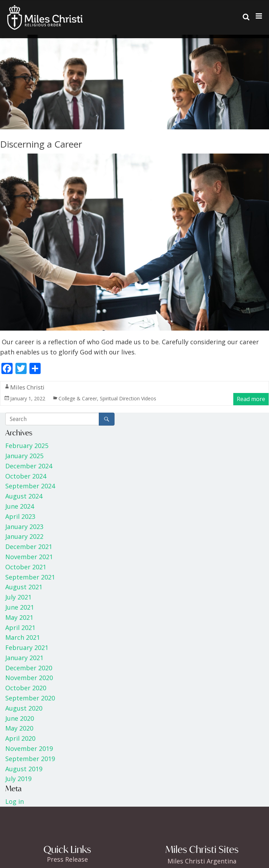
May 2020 (19, 728)
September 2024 (30, 486)
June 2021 (20, 607)
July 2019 (18, 779)
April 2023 (20, 516)
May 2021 (19, 617)
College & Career (78, 398)
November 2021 (29, 557)
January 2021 (24, 658)
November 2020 (29, 678)
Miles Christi (27, 387)
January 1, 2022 (28, 398)
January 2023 (24, 527)
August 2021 (24, 587)
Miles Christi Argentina (202, 861)
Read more (251, 399)
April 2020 (20, 738)
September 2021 (30, 577)
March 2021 (23, 637)
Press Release (67, 859)
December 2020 (29, 668)
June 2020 (20, 718)
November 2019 (29, 748)
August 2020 (24, 708)
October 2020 (26, 688)
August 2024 (24, 496)
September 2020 (30, 698)
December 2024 (29, 466)
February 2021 (27, 647)
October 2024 (26, 476)
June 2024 (20, 506)
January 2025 (24, 456)
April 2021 (20, 628)
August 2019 (24, 769)
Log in (15, 801)
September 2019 (30, 759)
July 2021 (18, 597)
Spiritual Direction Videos (128, 398)
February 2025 (27, 446)
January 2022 (24, 536)
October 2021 (26, 567)
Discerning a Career (41, 144)
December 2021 (29, 547)
